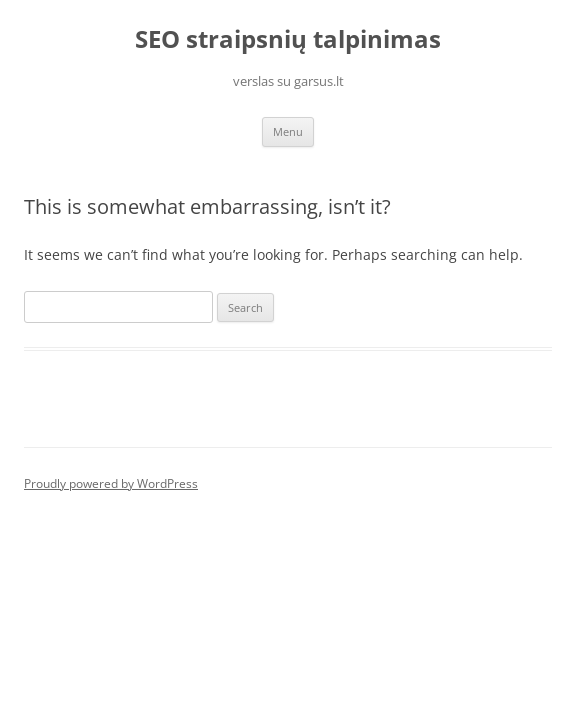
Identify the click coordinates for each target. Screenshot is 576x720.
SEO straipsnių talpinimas (288, 39)
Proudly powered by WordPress (111, 483)
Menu (288, 131)
